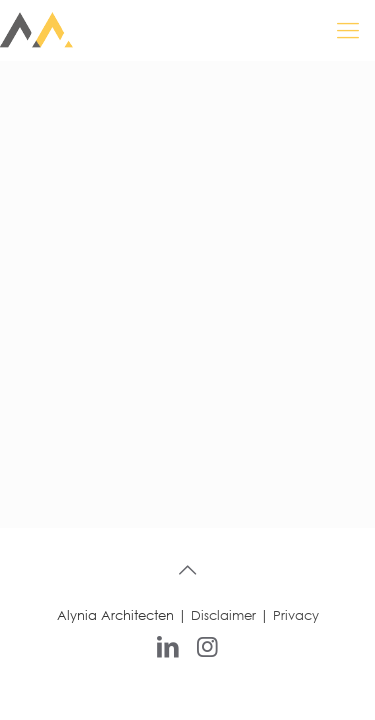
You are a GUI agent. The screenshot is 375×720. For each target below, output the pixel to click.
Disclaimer (223, 615)
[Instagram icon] (208, 645)
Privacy (296, 615)
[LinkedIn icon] (168, 645)
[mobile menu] (348, 30)
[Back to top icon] (188, 570)
